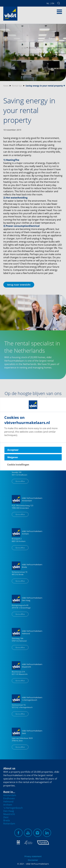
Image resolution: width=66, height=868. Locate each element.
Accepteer (13, 450)
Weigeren (13, 457)
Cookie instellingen (18, 465)
